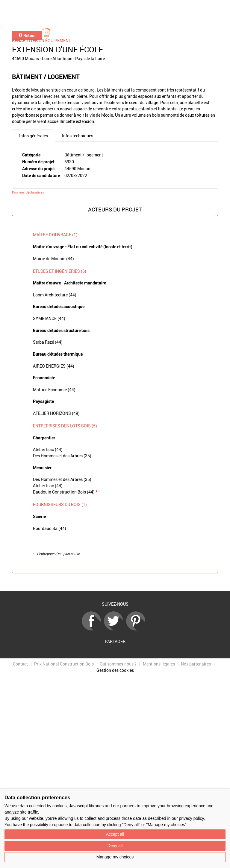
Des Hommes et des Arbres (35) (62, 456)
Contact (20, 664)
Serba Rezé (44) (48, 342)
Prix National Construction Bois (64, 664)
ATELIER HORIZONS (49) (56, 413)
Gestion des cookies (115, 670)
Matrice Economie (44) (54, 390)
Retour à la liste (115, 583)
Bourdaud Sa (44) (50, 528)
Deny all (115, 846)
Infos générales (34, 136)
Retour (27, 35)
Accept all (115, 834)
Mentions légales (159, 664)
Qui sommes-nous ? (118, 664)
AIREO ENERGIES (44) (54, 366)
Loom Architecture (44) (55, 295)
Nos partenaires (196, 664)
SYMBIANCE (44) (49, 318)
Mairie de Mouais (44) (53, 259)
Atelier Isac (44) (48, 449)
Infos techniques (78, 136)
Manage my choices (115, 857)
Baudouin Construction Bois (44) (65, 492)
